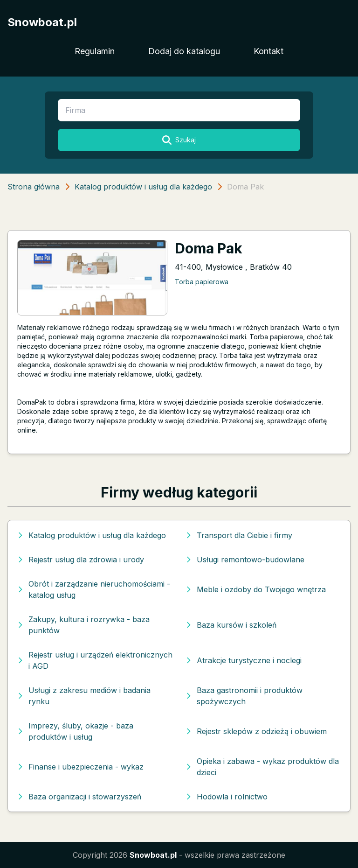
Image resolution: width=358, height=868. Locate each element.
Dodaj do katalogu (184, 51)
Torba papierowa (202, 282)
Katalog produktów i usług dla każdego (143, 187)
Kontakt (268, 51)
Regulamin (95, 51)
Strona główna (34, 187)
